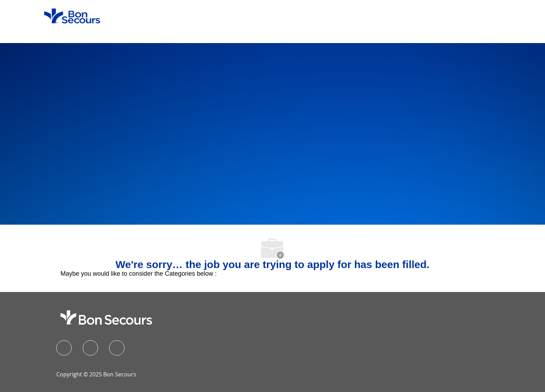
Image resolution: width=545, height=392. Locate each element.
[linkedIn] (90, 348)
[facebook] (64, 348)
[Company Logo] (68, 16)
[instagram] (117, 348)
